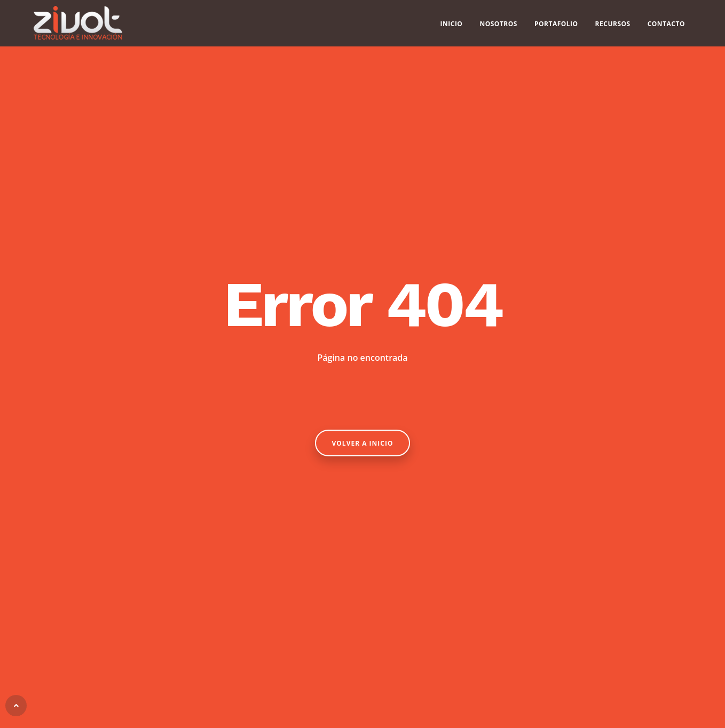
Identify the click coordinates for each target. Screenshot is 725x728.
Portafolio (556, 27)
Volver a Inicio (363, 443)
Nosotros (498, 27)
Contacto (666, 27)
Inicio (452, 27)
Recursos (613, 27)
